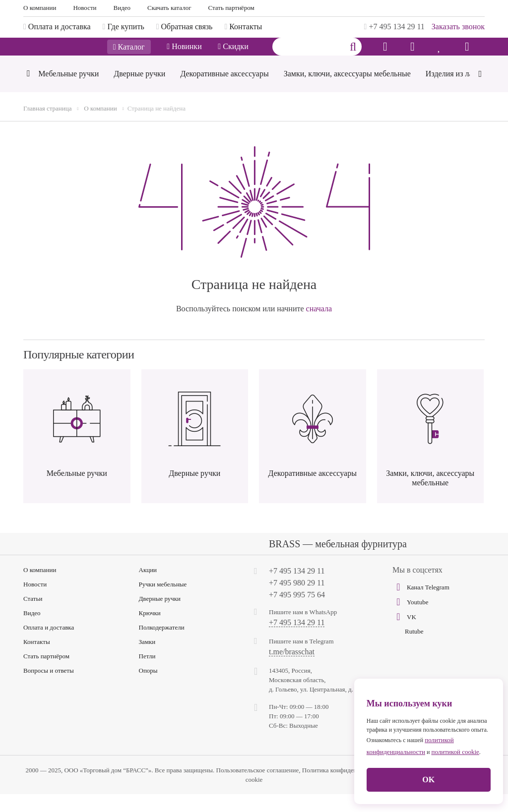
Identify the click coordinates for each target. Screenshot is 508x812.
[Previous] (28, 92)
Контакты (37, 660)
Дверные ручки (160, 616)
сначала (319, 326)
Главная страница (47, 126)
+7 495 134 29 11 (394, 27)
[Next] (480, 90)
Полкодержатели (162, 645)
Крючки (150, 631)
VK (404, 635)
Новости (85, 8)
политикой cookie (455, 752)
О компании (40, 8)
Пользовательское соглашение (258, 788)
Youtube (410, 620)
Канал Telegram (421, 605)
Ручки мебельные (163, 602)
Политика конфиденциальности (346, 788)
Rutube (414, 649)
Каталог (129, 56)
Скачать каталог (169, 8)
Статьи (33, 616)
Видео (122, 8)
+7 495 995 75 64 (297, 612)
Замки (147, 660)
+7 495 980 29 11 (297, 601)
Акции (148, 588)
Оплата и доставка (49, 645)
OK (428, 780)
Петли (147, 674)
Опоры (148, 688)
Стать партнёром (231, 8)
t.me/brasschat (292, 670)
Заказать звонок (458, 27)
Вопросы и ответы (49, 688)
